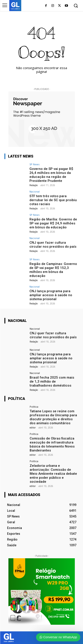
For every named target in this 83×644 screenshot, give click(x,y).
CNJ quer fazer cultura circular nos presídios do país (53, 245)
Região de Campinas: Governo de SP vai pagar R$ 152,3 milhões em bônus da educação (53, 270)
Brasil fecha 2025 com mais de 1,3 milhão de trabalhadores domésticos (52, 381)
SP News (34, 164)
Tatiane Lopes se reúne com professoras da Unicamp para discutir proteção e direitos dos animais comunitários (53, 417)
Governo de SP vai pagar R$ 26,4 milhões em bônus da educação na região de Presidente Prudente (51, 175)
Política (34, 407)
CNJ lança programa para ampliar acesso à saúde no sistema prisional (51, 295)
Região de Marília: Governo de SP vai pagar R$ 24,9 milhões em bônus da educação (53, 223)
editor (33, 428)
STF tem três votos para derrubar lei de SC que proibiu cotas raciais (53, 200)
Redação (34, 185)
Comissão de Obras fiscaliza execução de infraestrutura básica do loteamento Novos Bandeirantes (52, 444)
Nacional (35, 192)
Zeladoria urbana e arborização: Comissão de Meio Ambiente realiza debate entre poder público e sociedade (53, 474)
